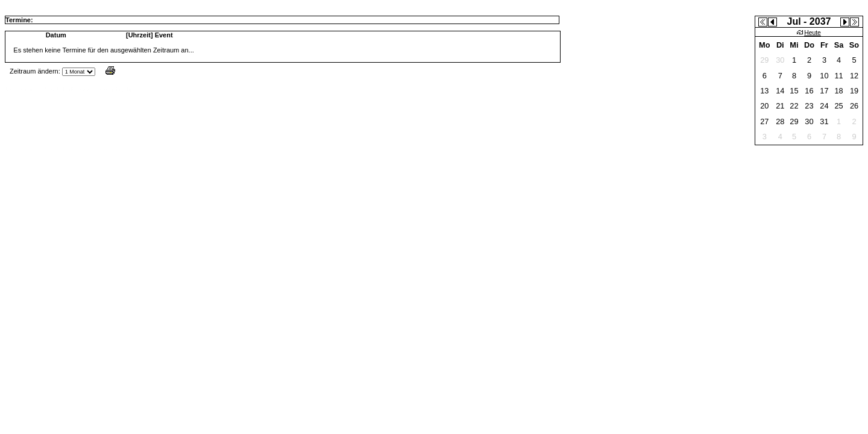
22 (794, 106)
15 (794, 91)
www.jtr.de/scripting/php (105, 89)
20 (764, 106)
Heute (809, 33)
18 (838, 91)
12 (854, 76)
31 (824, 121)
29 (794, 121)
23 (809, 106)
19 (854, 91)
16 (809, 91)
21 (780, 106)
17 (824, 91)
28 (780, 121)
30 (809, 121)
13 (764, 91)
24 (824, 106)
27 (764, 121)
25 (838, 106)
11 (838, 76)
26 (854, 106)
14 (780, 91)
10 (824, 76)
